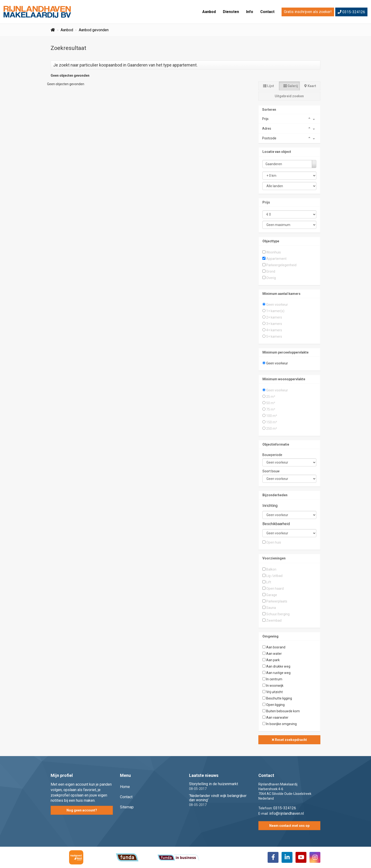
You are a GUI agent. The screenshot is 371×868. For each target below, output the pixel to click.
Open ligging (275, 705)
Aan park (273, 660)
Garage (272, 595)
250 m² (272, 429)
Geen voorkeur (277, 305)
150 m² (272, 422)
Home (125, 787)
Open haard (275, 589)
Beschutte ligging (279, 698)
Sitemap (127, 807)
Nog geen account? (82, 810)
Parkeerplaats (277, 601)
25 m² (271, 397)
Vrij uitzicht (274, 692)
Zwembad (274, 620)
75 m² (271, 409)
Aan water (274, 654)
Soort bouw (271, 471)
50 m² (271, 403)
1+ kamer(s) (275, 311)
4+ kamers (274, 330)
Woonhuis (274, 252)
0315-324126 (351, 12)
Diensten (231, 12)
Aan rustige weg (278, 673)
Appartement (276, 259)
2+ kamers (274, 317)
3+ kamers (274, 324)
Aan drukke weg (278, 666)
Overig (271, 278)
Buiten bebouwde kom (283, 711)
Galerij (291, 86)
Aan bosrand (276, 647)
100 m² (272, 416)
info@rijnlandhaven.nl (287, 813)
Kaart (310, 86)
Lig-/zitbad (274, 576)
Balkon (271, 569)
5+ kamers (274, 337)
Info (250, 12)
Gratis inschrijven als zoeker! (308, 12)
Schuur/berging (278, 614)
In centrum (274, 679)
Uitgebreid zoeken (289, 96)
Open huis (274, 542)
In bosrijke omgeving (281, 724)
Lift (269, 582)
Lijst (269, 86)
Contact (267, 12)
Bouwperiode (272, 455)
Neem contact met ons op (289, 826)
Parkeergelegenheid (281, 265)
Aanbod (209, 12)
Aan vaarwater (277, 717)
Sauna (271, 608)
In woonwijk (275, 686)
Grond (271, 271)
